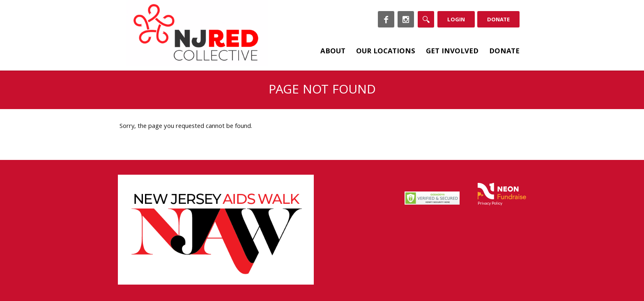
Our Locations (386, 52)
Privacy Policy (490, 203)
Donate (498, 20)
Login (456, 20)
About (333, 52)
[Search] (426, 19)
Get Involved (452, 52)
